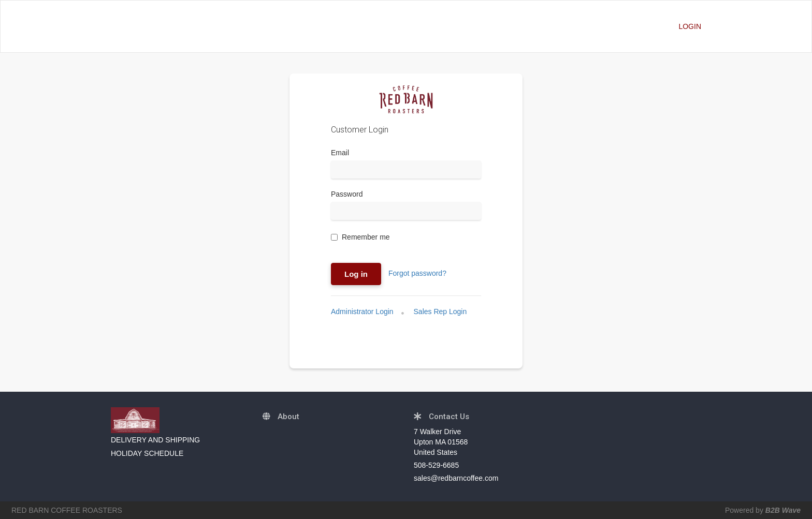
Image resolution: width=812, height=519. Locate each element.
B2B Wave (783, 510)
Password (347, 194)
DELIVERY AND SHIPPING (155, 440)
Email (340, 153)
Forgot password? (417, 273)
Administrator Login (362, 312)
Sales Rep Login (440, 312)
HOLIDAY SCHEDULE (147, 453)
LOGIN (690, 26)
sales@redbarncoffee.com (456, 478)
